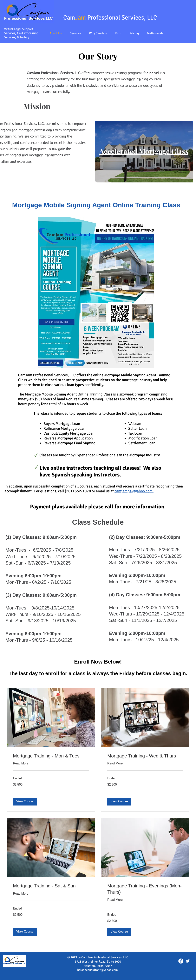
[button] (75, 33)
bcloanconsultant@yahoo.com (98, 970)
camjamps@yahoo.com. (134, 491)
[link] (51, 756)
